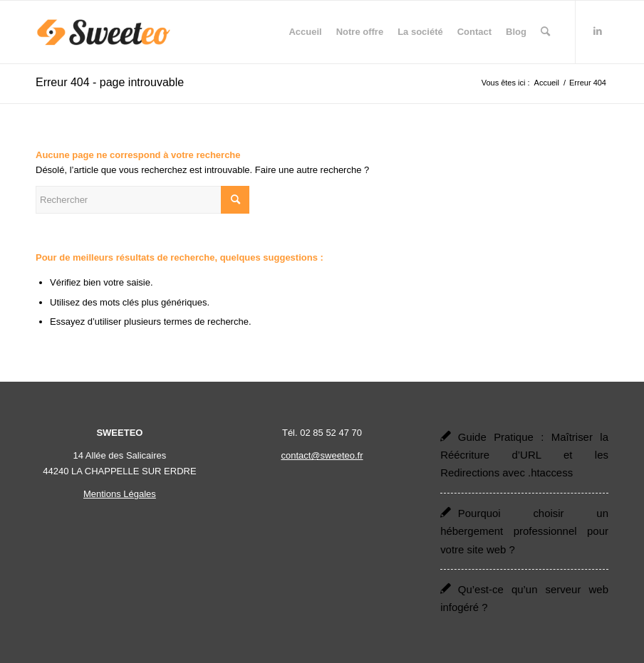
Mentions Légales (120, 494)
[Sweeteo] (104, 32)
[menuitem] (305, 32)
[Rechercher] (545, 32)
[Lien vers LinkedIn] (598, 31)
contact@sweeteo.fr (322, 455)
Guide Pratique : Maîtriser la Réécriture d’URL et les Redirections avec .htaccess (524, 455)
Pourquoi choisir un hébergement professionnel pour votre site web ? (524, 531)
